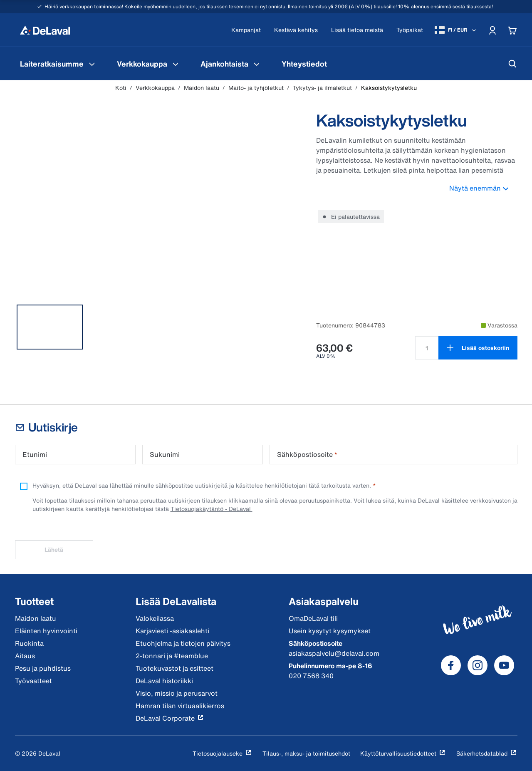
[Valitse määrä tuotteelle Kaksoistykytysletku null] (427, 348)
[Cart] (512, 30)
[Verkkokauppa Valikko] (176, 64)
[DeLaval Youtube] (504, 665)
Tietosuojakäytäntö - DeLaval (212, 509)
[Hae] (512, 64)
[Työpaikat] (410, 30)
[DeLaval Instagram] (478, 665)
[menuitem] (58, 64)
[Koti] (45, 30)
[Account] (492, 30)
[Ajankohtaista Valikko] (257, 64)
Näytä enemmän (483, 188)
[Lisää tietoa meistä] (357, 30)
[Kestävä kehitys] (296, 30)
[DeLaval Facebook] (451, 665)
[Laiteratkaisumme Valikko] (92, 64)
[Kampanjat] (246, 30)
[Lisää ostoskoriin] (478, 348)
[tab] (50, 327)
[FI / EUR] (456, 30)
